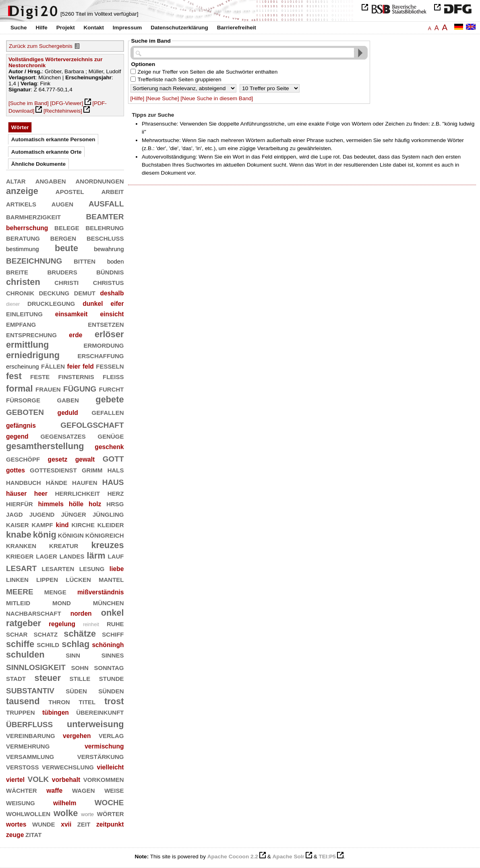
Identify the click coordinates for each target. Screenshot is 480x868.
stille (80, 678)
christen (23, 282)
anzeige (22, 191)
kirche (83, 524)
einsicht (112, 314)
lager (47, 556)
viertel (15, 780)
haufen (85, 482)
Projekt (66, 28)
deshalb (112, 293)
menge (55, 591)
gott (113, 458)
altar (16, 180)
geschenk (109, 447)
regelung (62, 624)
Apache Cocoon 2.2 (233, 857)
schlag (76, 644)
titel (87, 701)
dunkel (93, 304)
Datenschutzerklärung (179, 28)
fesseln (110, 366)
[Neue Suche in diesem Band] (217, 98)
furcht (112, 389)
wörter (111, 813)
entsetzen (106, 324)
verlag (111, 735)
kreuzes (107, 545)
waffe (54, 791)
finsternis (76, 376)
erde (76, 335)
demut (85, 292)
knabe (19, 535)
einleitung (24, 313)
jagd (14, 514)
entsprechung (31, 334)
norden (81, 613)
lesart (21, 567)
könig (45, 535)
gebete (110, 399)
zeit (84, 824)
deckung (54, 292)
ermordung (104, 345)
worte (87, 814)
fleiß (113, 376)
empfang (21, 324)
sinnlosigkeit (36, 666)
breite (17, 271)
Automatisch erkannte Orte (47, 152)
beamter (105, 215)
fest (14, 376)
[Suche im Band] (29, 103)
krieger (20, 556)
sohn (80, 667)
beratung (23, 238)
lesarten (58, 568)
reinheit (91, 625)
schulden (25, 655)
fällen (53, 366)
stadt (16, 678)
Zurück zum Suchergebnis (41, 46)
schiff (113, 634)
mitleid (18, 602)
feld (88, 366)
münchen (109, 602)
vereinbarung (31, 735)
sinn (73, 655)
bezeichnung (34, 260)
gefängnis (21, 426)
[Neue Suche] (162, 98)
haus (113, 481)
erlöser (109, 334)
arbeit (113, 191)
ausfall (106, 203)
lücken (78, 579)
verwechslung (68, 766)
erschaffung (101, 355)
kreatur (64, 545)
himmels (51, 504)
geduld (68, 413)
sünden (111, 690)
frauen (48, 389)
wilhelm (65, 803)
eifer (117, 304)
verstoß (22, 766)
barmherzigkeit (33, 216)
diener (13, 304)
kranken (21, 545)
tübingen (56, 712)
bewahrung (109, 249)
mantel (111, 579)
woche (109, 801)
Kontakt (94, 28)
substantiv (30, 690)
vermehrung (28, 745)
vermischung (104, 746)
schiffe (20, 644)
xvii (66, 824)
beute (66, 248)
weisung (21, 802)
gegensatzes (63, 436)
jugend (42, 514)
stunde (112, 678)
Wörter (20, 127)
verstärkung (101, 756)
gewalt (85, 459)
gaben (68, 399)
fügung (80, 388)
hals (116, 469)
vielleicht (111, 767)
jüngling (108, 514)
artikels (21, 203)
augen (62, 203)
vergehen (77, 736)
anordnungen (100, 180)
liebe (117, 569)
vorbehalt (66, 780)
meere (20, 591)
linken (17, 579)
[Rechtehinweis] (63, 111)
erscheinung (23, 366)
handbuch (24, 482)
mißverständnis (101, 592)
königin (71, 535)
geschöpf (23, 459)
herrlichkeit (77, 493)
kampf (42, 524)
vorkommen (104, 779)
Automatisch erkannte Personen (53, 139)
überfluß (29, 723)
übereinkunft (100, 712)
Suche (19, 28)
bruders (62, 271)
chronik (20, 292)
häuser (16, 494)
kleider (111, 524)
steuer (48, 678)
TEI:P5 (327, 857)
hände (57, 482)
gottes (16, 470)
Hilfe (41, 28)
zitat (33, 834)
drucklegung (51, 303)
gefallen (108, 412)
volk (38, 778)
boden (116, 261)
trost (114, 701)
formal (20, 389)
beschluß (105, 238)
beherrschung (27, 228)
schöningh (108, 645)
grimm (92, 469)
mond (62, 602)
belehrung (104, 227)
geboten (25, 411)
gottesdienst (53, 469)
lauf (116, 556)
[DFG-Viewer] (67, 103)
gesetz (58, 459)
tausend (23, 701)
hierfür (20, 503)
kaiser (18, 524)
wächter (22, 790)
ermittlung (27, 345)
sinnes (113, 655)
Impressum (127, 28)
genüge (111, 436)
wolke (66, 813)
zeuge (15, 835)
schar (17, 634)
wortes (16, 824)
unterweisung (95, 724)
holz (95, 504)
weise (114, 790)
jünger (73, 514)
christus (109, 282)
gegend (17, 436)
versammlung (30, 756)
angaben (51, 180)
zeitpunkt (110, 824)
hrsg (115, 503)
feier (74, 366)
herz (116, 493)
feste (40, 376)
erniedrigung (33, 355)
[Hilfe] (138, 98)
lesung (92, 568)
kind (62, 525)
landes (72, 556)
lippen (47, 579)
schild (48, 644)
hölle (76, 504)
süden (76, 690)
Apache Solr (289, 857)
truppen (21, 712)
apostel (70, 191)
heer (41, 494)
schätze (80, 634)
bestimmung (23, 249)
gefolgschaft (92, 424)
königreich (105, 535)
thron (59, 701)
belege (67, 227)
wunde (44, 824)
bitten (85, 261)
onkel (113, 613)
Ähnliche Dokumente (38, 164)
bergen (63, 238)
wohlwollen (28, 813)
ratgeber (24, 623)
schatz (46, 634)
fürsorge (23, 399)
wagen (84, 790)
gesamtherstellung (45, 446)
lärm (96, 556)
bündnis (110, 271)
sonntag (109, 667)
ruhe (115, 623)
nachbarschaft (34, 613)
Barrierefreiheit (237, 28)
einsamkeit (71, 314)
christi (66, 282)
